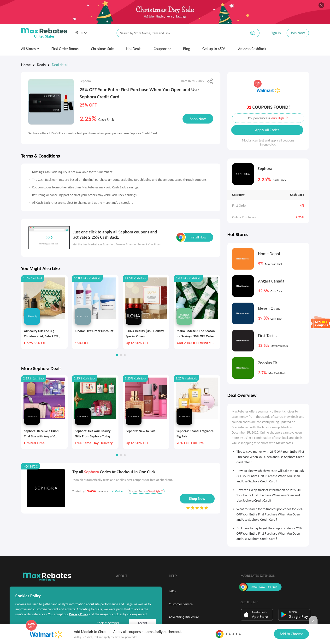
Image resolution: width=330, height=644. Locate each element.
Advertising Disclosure (184, 617)
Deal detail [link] (60, 65)
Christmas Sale (103, 49)
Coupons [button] (162, 49)
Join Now (298, 33)
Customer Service (181, 604)
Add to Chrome (291, 634)
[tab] (268, 455)
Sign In (276, 33)
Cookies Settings (108, 623)
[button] (81, 33)
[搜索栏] (179, 33)
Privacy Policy (79, 614)
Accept (143, 623)
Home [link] (26, 65)
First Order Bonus (65, 49)
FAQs (172, 591)
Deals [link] (41, 65)
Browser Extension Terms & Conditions (138, 244)
